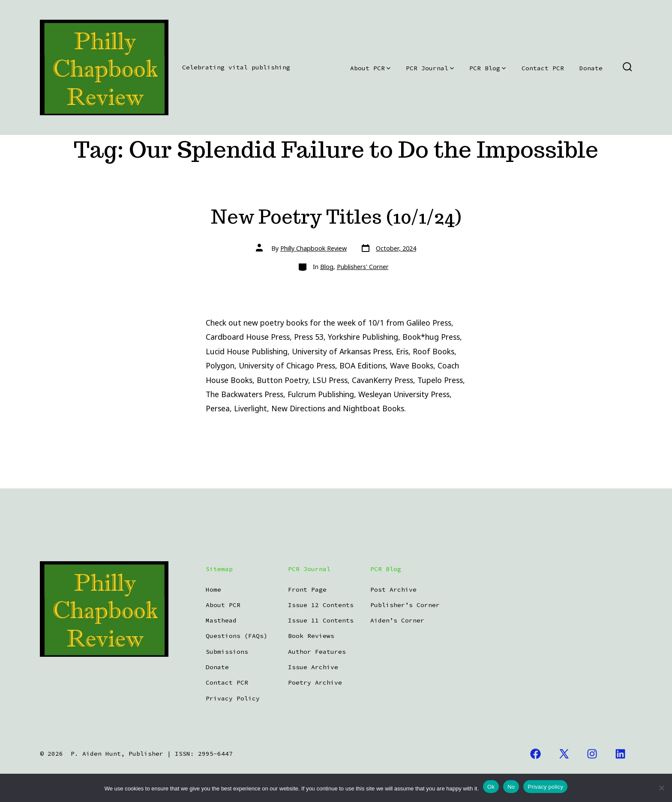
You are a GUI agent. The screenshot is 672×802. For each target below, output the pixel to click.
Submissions (227, 652)
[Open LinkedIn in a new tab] (620, 754)
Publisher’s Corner (405, 605)
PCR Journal (430, 68)
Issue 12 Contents (321, 605)
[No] (661, 788)
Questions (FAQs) (237, 636)
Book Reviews (311, 636)
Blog (327, 267)
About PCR (370, 68)
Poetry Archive (315, 682)
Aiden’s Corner (397, 620)
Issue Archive (313, 667)
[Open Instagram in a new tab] (592, 754)
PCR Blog (487, 68)
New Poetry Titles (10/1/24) (336, 217)
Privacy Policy (233, 698)
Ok (491, 787)
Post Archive (393, 590)
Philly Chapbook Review (313, 248)
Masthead (221, 620)
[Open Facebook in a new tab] (535, 754)
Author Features (317, 652)
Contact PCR (543, 68)
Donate (591, 68)
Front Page (307, 590)
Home (213, 590)
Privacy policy (545, 787)
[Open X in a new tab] (564, 754)
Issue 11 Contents (321, 620)
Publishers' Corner (363, 267)
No (511, 787)
